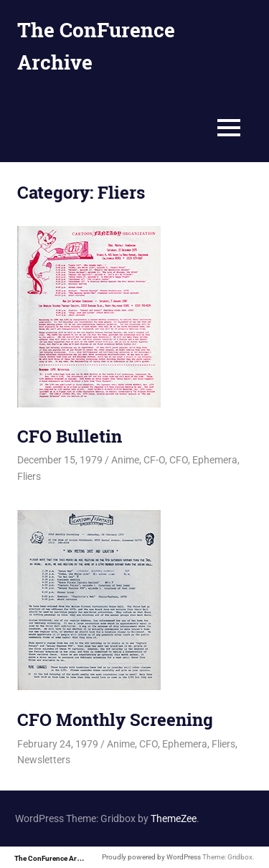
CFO (179, 460)
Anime (125, 460)
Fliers (29, 476)
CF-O (154, 460)
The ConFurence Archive (54, 858)
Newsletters (44, 760)
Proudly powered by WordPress (151, 857)
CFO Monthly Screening (115, 720)
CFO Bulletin (70, 436)
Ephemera (215, 460)
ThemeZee (174, 819)
